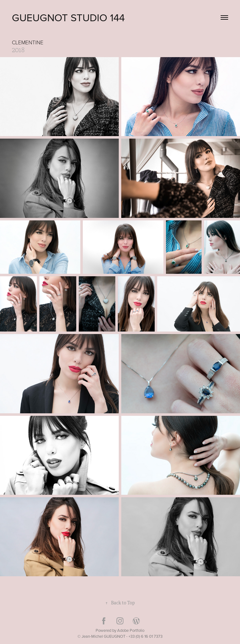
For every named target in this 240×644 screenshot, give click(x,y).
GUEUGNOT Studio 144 (68, 17)
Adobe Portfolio (131, 630)
